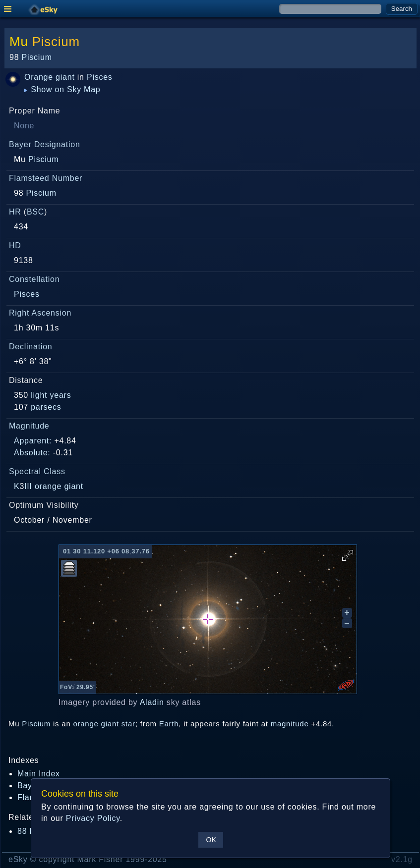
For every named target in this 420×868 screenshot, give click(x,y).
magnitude (290, 724)
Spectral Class (37, 471)
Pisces (100, 77)
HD (15, 245)
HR (15, 212)
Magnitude (29, 426)
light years (51, 395)
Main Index (39, 774)
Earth (169, 724)
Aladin (152, 702)
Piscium (56, 42)
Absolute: (32, 453)
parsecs (46, 407)
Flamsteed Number (46, 178)
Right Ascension (40, 313)
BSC (35, 212)
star (128, 724)
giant (65, 77)
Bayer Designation (45, 144)
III (28, 486)
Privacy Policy (93, 818)
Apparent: (33, 441)
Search (402, 9)
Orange (39, 77)
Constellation (34, 279)
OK (211, 840)
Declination (30, 347)
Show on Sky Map (62, 89)
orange (48, 486)
